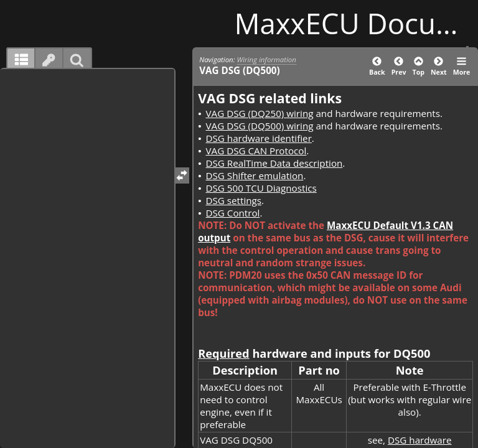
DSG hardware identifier (258, 138)
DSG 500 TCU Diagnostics (261, 188)
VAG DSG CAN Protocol (256, 151)
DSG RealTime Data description (274, 163)
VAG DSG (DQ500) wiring (259, 126)
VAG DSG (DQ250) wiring (259, 113)
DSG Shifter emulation (254, 175)
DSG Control (232, 213)
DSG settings (233, 200)
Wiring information (267, 59)
